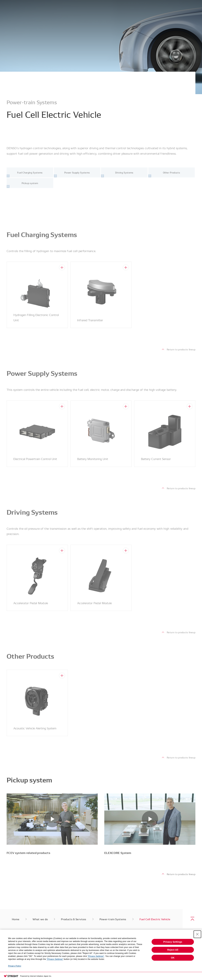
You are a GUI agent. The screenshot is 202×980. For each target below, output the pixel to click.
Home (16, 919)
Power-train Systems (113, 919)
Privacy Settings (173, 942)
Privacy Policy (15, 966)
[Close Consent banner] (197, 934)
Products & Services (74, 919)
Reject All (173, 950)
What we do (40, 919)
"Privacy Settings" (96, 956)
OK (173, 958)
